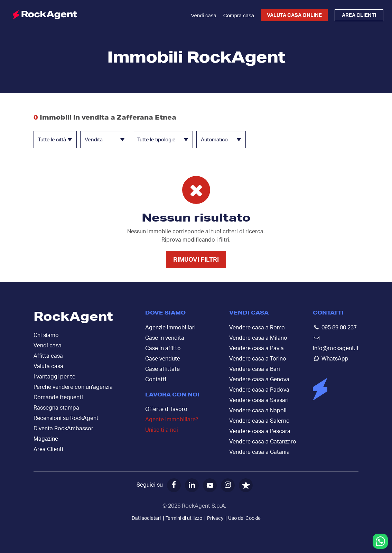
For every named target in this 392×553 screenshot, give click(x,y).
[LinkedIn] (192, 485)
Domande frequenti (58, 397)
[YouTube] (210, 485)
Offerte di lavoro (166, 409)
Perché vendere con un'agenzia (73, 387)
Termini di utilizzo (184, 518)
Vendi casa (203, 15)
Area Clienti (48, 449)
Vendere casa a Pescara (260, 431)
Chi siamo (46, 335)
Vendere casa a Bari (255, 369)
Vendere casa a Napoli (258, 411)
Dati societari (146, 518)
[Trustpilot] (246, 485)
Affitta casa (48, 356)
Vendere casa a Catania (259, 452)
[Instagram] (228, 485)
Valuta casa (48, 366)
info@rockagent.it (336, 348)
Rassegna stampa (56, 408)
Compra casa (239, 15)
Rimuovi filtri (196, 260)
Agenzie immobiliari (170, 328)
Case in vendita (165, 338)
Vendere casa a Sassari (259, 400)
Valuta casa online (294, 15)
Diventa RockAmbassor (63, 429)
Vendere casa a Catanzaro (263, 442)
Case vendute (163, 359)
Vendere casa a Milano (258, 338)
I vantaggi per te (54, 377)
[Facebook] (174, 485)
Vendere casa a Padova (259, 390)
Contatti (156, 379)
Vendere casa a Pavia (256, 348)
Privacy (215, 518)
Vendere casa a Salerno (259, 421)
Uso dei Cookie (244, 518)
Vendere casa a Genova (259, 379)
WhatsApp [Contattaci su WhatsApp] (335, 359)
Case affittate (162, 369)
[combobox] (55, 140)
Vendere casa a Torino (258, 359)
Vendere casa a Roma (257, 328)
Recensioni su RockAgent (66, 418)
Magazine (46, 439)
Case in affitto (163, 348)
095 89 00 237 (339, 328)
